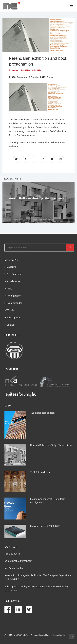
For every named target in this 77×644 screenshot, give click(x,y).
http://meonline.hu (14, 568)
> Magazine (10, 267)
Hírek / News (26, 70)
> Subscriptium (12, 318)
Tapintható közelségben (42, 413)
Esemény (13, 70)
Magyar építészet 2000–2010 (45, 526)
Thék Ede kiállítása (40, 472)
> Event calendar (13, 303)
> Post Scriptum (13, 274)
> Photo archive (13, 296)
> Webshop (10, 310)
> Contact (9, 325)
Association (10, 575)
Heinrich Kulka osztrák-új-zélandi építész (35, 198)
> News (8, 289)
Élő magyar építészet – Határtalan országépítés (48, 501)
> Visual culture (12, 281)
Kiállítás (37, 70)
